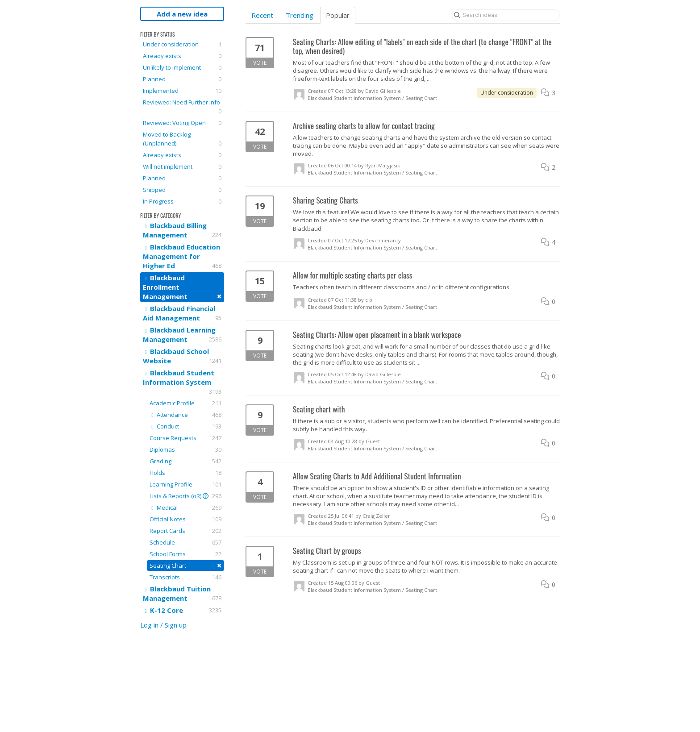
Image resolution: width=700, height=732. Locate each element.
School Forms (185, 554)
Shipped (182, 190)
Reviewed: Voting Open (182, 123)
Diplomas (185, 449)
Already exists (182, 56)
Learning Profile (185, 484)
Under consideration (182, 44)
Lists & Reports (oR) (185, 496)
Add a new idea (182, 14)
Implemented (182, 91)
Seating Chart (185, 565)
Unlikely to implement (182, 67)
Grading (185, 461)
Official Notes (185, 519)
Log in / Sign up (163, 625)
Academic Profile (185, 403)
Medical (185, 507)
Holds (185, 473)
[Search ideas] (505, 15)
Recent (262, 15)
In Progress (182, 201)
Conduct (185, 426)
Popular (338, 15)
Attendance (185, 415)
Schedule (185, 542)
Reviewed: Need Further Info (182, 107)
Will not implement (182, 166)
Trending (300, 15)
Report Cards (185, 531)
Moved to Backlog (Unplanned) (182, 139)
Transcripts (185, 577)
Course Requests (185, 438)
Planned (182, 79)
